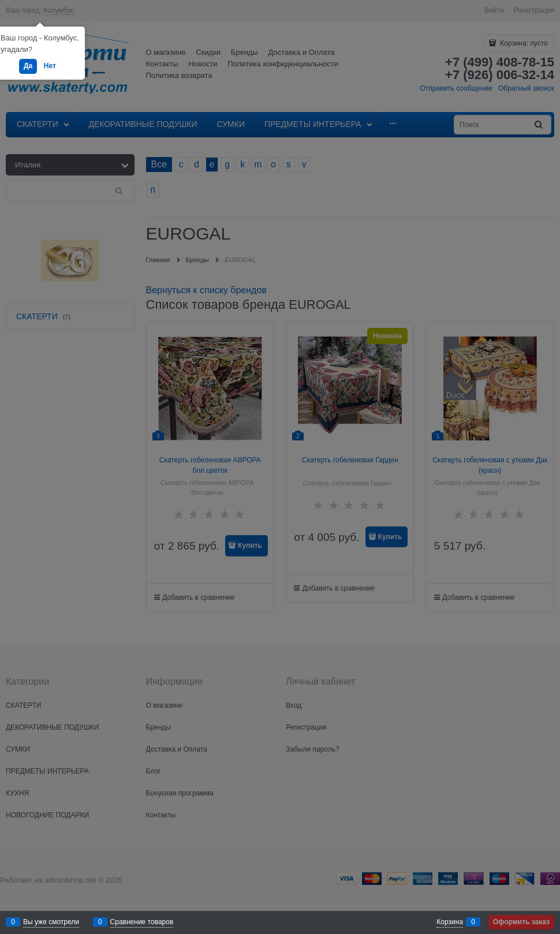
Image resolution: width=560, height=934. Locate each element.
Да (28, 66)
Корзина (450, 922)
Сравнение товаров (142, 922)
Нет (50, 66)
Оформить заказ (521, 922)
